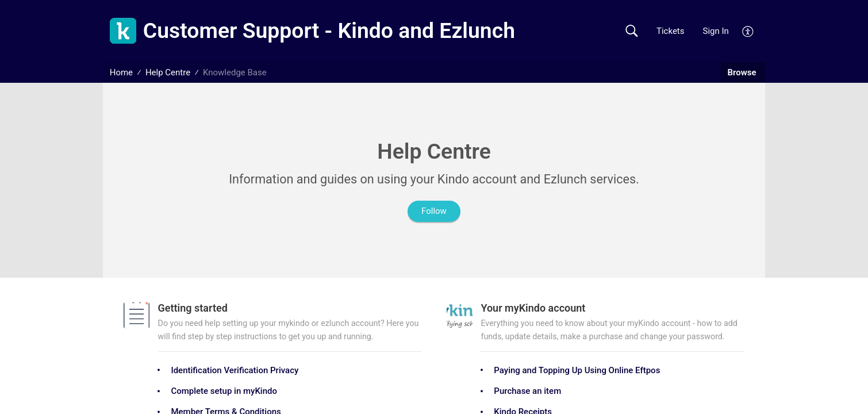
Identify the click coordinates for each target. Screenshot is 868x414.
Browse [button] (743, 72)
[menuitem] (748, 30)
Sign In (716, 31)
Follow (434, 211)
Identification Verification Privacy (235, 370)
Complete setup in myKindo (224, 391)
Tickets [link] (671, 31)
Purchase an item (527, 391)
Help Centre (168, 72)
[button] (631, 31)
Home (121, 72)
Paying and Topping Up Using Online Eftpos (577, 370)
